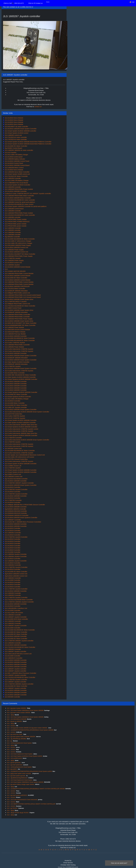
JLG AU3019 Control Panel (14, 163)
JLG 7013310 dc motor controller (16, 137)
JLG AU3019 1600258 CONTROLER (17, 286)
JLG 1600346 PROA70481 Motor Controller (19, 196)
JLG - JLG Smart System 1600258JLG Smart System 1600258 (25, 710)
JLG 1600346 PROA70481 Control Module (19, 273)
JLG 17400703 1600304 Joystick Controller (19, 602)
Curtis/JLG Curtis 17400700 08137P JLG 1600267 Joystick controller (28, 193)
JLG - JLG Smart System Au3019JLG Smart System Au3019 (25, 756)
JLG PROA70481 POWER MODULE (17, 222)
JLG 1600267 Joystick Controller (16, 617)
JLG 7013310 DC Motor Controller (16, 176)
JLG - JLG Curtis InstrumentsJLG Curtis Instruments (22, 800)
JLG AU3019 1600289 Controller (16, 353)
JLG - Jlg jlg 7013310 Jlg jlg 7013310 (18, 813)
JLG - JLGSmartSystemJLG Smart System (19, 743)
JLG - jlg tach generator (14, 763)
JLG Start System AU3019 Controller (17, 362)
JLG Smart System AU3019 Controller (17, 185)
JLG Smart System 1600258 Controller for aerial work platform (25, 206)
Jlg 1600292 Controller (12, 237)
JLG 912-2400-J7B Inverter (14, 613)
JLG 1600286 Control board (14, 209)
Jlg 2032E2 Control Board (13, 148)
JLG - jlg (10, 741)
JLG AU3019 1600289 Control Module (17, 276)
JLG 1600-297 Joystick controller (16, 407)
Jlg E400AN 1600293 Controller (15, 509)
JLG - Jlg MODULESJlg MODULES (17, 778)
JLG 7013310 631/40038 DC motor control (19, 204)
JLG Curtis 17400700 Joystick (15, 343)
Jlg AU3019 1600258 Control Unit (16, 574)
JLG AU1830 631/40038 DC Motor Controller (20, 239)
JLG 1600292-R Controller (13, 658)
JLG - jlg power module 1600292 (17, 708)
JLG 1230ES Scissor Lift (13, 466)
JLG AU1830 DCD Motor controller (16, 619)
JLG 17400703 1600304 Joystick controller (19, 684)
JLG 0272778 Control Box (13, 414)
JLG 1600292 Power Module (14, 327)
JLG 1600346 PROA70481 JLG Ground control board (23, 295)
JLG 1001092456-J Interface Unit (16, 608)
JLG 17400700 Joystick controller (16, 680)
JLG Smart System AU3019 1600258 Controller (20, 472)
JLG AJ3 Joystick (10, 152)
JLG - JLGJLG (11, 726)
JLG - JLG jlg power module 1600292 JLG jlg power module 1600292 (27, 728)
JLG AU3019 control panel (13, 157)
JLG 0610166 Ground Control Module (17, 330)
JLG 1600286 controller (12, 217)
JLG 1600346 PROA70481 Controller (17, 317)
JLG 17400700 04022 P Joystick (15, 301)
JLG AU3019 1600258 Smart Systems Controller (21, 518)
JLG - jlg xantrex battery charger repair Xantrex (21, 784)
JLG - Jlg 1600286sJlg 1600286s (17, 739)
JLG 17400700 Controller (13, 438)
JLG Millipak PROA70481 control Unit (17, 293)
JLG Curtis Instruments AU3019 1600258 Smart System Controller (27, 412)
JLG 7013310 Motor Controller (15, 288)
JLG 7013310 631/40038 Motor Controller (19, 600)
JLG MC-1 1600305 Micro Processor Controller (20, 673)
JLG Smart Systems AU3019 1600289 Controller (21, 392)
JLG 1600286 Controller (13, 211)
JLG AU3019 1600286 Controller (16, 191)
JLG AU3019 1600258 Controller (16, 336)
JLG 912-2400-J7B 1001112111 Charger (18, 243)
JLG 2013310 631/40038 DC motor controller (20, 215)
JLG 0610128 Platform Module (15, 332)
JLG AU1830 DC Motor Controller (16, 146)
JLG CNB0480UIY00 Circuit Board (16, 183)
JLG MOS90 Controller (12, 697)
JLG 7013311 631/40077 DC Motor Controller (20, 254)
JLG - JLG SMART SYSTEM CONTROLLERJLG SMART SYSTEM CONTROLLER (31, 804)
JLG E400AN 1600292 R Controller (16, 515)
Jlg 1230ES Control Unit (13, 474)
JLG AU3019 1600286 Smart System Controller (20, 409)
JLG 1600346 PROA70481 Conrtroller (17, 314)
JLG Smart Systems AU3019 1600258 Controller (21, 427)
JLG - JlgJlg (11, 715)
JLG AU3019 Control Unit (13, 263)
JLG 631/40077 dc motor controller (16, 127)
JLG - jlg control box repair (15, 734)
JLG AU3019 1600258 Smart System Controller (20, 129)
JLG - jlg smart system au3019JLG (17, 795)
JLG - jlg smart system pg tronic (16, 776)
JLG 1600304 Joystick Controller (16, 554)
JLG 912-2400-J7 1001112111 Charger (18, 241)
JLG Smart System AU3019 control (16, 133)
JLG (6, 269)
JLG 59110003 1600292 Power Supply (18, 245)
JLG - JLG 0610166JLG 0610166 (17, 719)
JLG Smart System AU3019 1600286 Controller (20, 420)
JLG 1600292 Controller (13, 533)
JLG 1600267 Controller (13, 520)
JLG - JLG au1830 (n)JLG (15, 758)
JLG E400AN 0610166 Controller (16, 511)
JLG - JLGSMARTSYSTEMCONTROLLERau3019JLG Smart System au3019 (29, 771)
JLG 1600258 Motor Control (14, 168)
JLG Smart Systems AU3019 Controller (18, 397)
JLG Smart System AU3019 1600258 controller (20, 131)
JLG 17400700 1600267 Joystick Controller (19, 483)
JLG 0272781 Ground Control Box (16, 459)
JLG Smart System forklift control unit (17, 174)
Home (48, 2)
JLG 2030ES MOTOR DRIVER (15, 271)
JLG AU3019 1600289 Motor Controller (18, 198)
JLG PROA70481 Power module (15, 219)
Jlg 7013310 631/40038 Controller (16, 479)
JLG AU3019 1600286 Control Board (17, 165)
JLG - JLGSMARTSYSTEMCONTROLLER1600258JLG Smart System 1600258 (30, 730)
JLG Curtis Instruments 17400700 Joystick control (21, 429)
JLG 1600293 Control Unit (13, 476)
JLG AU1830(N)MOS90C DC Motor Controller (20, 325)
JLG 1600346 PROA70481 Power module (19, 189)
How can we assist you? (119, 863)
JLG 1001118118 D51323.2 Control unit (18, 654)
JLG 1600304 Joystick (12, 265)
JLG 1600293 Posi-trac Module (15, 334)
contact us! (38, 107)
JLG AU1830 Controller (12, 552)
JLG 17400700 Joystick (12, 258)
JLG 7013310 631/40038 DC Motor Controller (20, 306)
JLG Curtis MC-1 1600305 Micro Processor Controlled (23, 522)
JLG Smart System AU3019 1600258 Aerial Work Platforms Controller (28, 144)
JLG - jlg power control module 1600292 (19, 713)
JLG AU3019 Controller (12, 401)
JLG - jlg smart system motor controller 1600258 (21, 737)
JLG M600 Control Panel (13, 308)
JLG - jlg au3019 (12, 769)
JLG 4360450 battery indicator (15, 159)
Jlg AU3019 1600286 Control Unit (16, 576)
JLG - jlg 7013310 (12, 808)
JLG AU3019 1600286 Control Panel (17, 161)
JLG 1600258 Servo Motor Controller (17, 172)
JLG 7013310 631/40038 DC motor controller (20, 200)
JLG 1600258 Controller (13, 178)
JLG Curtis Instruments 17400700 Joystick (19, 349)
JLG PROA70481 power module (15, 224)
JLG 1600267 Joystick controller (15, 651)
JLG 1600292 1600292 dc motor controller (19, 150)
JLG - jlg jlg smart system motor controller (19, 773)
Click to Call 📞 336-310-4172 (14, 3)
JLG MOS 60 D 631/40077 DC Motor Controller (20, 323)
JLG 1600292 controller (12, 230)
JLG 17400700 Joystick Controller (16, 489)
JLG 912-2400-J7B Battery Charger (16, 180)
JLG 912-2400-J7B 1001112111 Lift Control (19, 457)
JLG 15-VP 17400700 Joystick (15, 418)
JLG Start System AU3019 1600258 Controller (20, 377)
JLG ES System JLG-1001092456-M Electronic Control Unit (25, 455)
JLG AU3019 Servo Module (14, 118)
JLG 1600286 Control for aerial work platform (20, 202)
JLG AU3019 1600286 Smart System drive (19, 299)
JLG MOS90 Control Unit (13, 448)
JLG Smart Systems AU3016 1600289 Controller (21, 379)
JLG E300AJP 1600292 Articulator (16, 291)
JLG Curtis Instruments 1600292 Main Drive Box (21, 425)
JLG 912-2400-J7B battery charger (16, 155)
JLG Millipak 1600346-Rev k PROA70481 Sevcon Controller (25, 505)
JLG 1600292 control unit (13, 135)
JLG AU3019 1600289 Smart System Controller (20, 368)
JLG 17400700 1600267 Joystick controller (19, 641)
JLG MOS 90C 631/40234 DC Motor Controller (20, 375)
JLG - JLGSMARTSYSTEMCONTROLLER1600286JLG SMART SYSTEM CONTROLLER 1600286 (36, 789)
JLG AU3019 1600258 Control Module (17, 267)
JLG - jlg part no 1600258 (15, 721)
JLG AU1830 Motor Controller (15, 373)
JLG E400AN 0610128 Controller (16, 513)
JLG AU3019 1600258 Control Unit (16, 247)
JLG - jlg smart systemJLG (15, 765)
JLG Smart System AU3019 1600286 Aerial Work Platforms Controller (28, 142)
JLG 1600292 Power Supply (14, 250)
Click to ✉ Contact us (35, 3)
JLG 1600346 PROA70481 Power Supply (18, 256)
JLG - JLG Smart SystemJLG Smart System (20, 754)
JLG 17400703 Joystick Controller (16, 597)
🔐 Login (132, 2)
